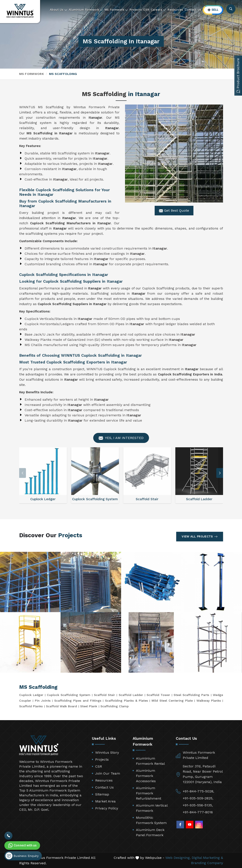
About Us (59, 10)
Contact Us (193, 10)
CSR (146, 10)
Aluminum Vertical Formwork (152, 808)
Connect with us (22, 845)
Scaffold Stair (104, 695)
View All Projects (200, 537)
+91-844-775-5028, (198, 791)
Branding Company (207, 863)
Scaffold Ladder (131, 695)
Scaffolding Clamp (115, 706)
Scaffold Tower (158, 695)
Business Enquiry (22, 856)
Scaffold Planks (31, 706)
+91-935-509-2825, (198, 798)
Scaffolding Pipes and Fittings (78, 701)
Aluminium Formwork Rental (150, 761)
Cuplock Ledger (31, 695)
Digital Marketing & (207, 858)
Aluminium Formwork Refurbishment (149, 793)
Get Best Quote (174, 211)
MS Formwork (116, 10)
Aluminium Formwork (86, 10)
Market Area (105, 801)
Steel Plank (89, 706)
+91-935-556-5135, (198, 805)
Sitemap (102, 794)
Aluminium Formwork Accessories (146, 776)
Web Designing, (178, 858)
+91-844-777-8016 (198, 812)
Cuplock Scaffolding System (69, 695)
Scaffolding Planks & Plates (126, 701)
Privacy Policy (107, 808)
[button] (220, 473)
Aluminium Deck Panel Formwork (150, 832)
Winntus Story (107, 752)
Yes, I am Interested (121, 438)
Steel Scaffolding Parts (191, 695)
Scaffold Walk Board (61, 706)
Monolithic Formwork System (151, 820)
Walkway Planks (209, 701)
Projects (136, 10)
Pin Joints (43, 701)
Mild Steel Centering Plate (172, 701)
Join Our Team (108, 773)
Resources (175, 10)
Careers (159, 10)
